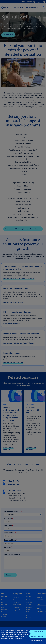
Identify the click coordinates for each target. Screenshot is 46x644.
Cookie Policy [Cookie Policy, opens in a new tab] (18, 639)
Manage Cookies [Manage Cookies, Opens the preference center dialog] (36, 640)
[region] (23, 635)
